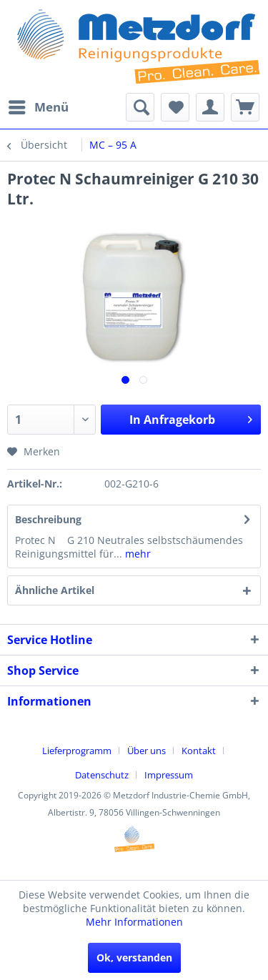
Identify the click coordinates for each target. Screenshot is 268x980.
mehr (137, 554)
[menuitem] (38, 107)
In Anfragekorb (191, 418)
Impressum (169, 775)
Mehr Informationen (134, 922)
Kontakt (199, 751)
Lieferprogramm (77, 751)
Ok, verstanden (134, 957)
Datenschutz (102, 775)
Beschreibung (48, 519)
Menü (39, 105)
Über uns (147, 751)
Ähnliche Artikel (55, 590)
